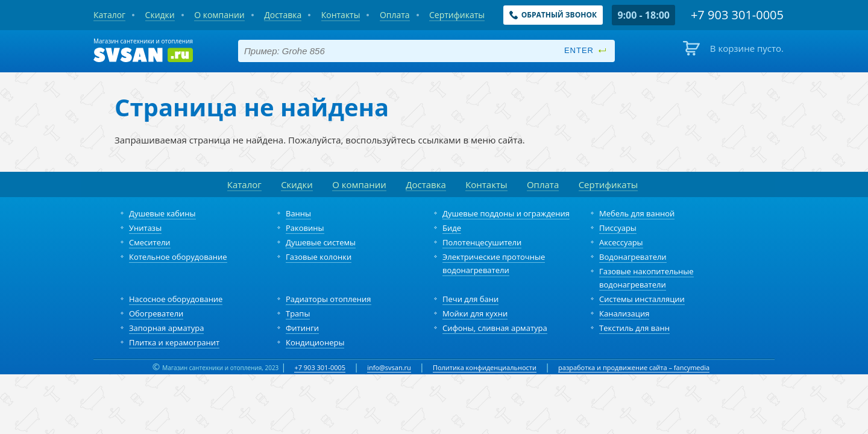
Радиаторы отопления (329, 299)
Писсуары (618, 228)
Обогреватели (156, 313)
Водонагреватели (633, 257)
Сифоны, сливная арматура (495, 328)
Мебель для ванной (637, 213)
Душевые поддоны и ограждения (506, 213)
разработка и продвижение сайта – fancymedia (634, 367)
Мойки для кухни (475, 313)
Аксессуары (621, 242)
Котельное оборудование (178, 257)
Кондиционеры (315, 342)
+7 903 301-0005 (320, 367)
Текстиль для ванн (634, 328)
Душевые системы (321, 242)
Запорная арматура (166, 328)
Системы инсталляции (642, 299)
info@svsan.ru (389, 367)
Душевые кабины (162, 213)
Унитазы (145, 228)
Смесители (150, 242)
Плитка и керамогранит (174, 342)
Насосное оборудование (176, 299)
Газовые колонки (319, 257)
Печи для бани (470, 299)
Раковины (305, 228)
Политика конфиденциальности (485, 367)
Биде (452, 228)
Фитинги (302, 328)
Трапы (298, 313)
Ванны (298, 213)
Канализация (624, 313)
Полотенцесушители (482, 242)
